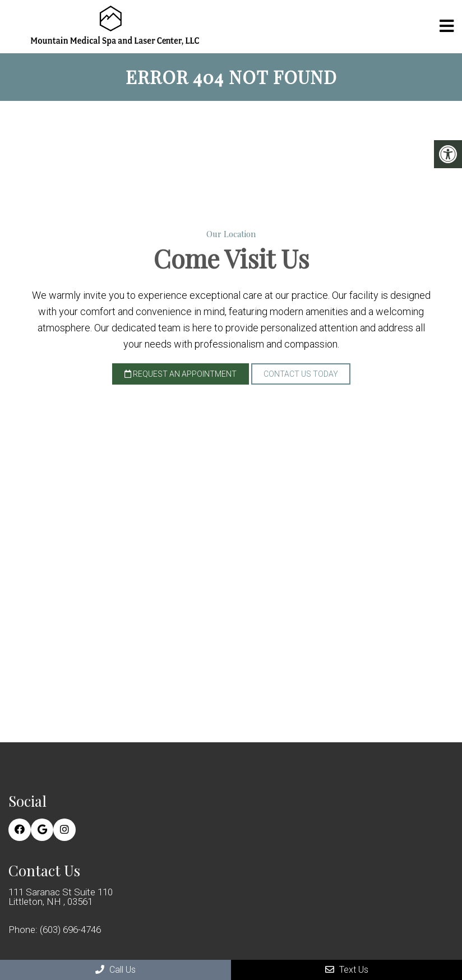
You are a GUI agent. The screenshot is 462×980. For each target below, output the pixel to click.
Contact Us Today (301, 374)
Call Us (115, 970)
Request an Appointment (181, 374)
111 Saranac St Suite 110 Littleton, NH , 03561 (61, 897)
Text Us (347, 970)
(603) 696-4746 (70, 930)
